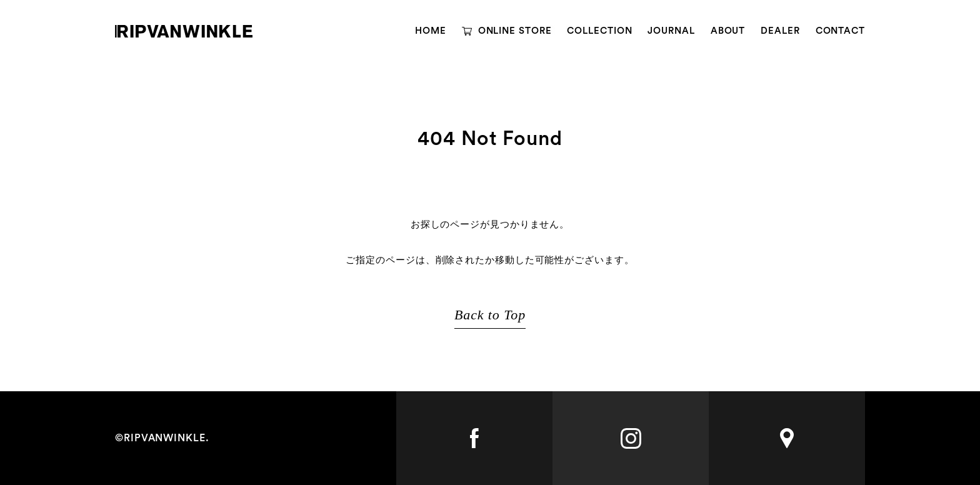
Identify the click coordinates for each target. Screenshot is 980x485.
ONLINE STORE (515, 31)
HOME (431, 31)
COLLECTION (599, 31)
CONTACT (840, 31)
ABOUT (728, 31)
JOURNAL (671, 31)
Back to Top (490, 315)
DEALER (780, 31)
